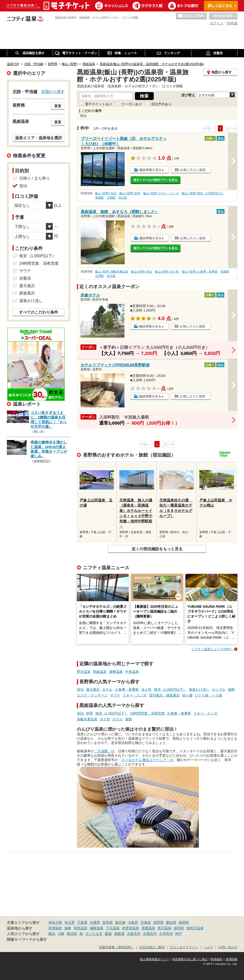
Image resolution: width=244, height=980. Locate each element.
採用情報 (232, 959)
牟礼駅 (123, 198)
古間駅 (111, 198)
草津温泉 (55, 928)
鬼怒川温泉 (195, 928)
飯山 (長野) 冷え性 (167, 272)
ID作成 (232, 23)
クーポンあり (132, 104)
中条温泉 (132, 672)
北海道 (146, 922)
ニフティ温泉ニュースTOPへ (212, 649)
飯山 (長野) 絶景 (130, 193)
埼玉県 (70, 922)
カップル (219, 689)
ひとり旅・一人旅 (209, 695)
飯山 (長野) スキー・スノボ (161, 193)
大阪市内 (134, 934)
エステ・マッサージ (92, 695)
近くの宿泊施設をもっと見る (157, 549)
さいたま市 (94, 934)
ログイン (217, 23)
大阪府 (133, 922)
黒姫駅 (100, 198)
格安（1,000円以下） (170, 689)
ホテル (107, 689)
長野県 (158, 922)
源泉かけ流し (199, 689)
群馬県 (108, 922)
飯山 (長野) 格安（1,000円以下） (203, 193)
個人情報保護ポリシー (154, 959)
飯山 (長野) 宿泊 (106, 193)
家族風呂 (27, 293)
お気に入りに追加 (193, 170)
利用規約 (216, 959)
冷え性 (146, 689)
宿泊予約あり (162, 104)
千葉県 (82, 922)
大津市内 (166, 934)
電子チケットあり (99, 104)
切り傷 (187, 695)
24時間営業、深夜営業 (148, 713)
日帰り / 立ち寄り (35, 178)
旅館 (231, 689)
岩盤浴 (25, 278)
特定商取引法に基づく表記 (190, 959)
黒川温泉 (164, 928)
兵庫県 (95, 922)
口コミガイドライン (184, 947)
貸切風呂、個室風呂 (164, 695)
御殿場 (119, 934)
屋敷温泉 (116, 672)
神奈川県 (55, 922)
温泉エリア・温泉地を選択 (39, 138)
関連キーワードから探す (27, 940)
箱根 (68, 928)
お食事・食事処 (127, 689)
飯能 (108, 934)
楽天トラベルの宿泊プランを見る (155, 180)
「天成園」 (102, 751)
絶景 (90, 713)
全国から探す (53, 91)
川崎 (61, 934)
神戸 (179, 934)
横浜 (52, 934)
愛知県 (171, 922)
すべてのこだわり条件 (39, 312)
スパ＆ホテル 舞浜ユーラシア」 (146, 760)
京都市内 (150, 934)
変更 (58, 106)
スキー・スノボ (135, 695)
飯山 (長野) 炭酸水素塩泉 (112, 272)
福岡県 (184, 922)
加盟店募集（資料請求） (117, 947)
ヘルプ (208, 947)
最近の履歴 (223, 16)
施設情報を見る (150, 170)
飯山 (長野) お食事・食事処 (200, 272)
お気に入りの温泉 (191, 16)
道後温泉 (148, 928)
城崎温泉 (97, 928)
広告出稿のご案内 (152, 947)
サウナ (115, 695)
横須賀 (72, 934)
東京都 (120, 922)
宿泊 (80, 689)
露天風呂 (93, 689)
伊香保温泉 (131, 928)
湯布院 (179, 928)
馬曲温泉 (100, 672)
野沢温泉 (84, 672)
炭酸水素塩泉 (87, 719)
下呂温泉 (113, 928)
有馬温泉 (81, 928)
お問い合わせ (228, 947)
